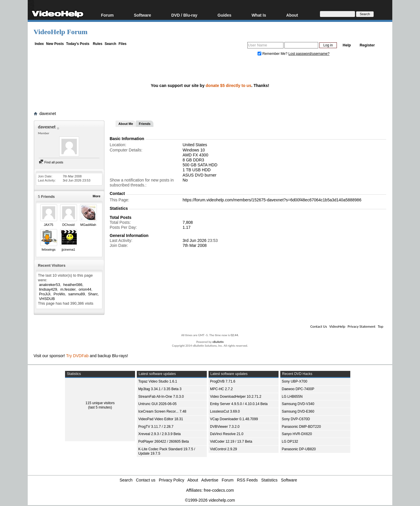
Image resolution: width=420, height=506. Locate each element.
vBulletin (218, 342)
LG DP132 (290, 442)
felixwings (49, 249)
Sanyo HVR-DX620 (297, 434)
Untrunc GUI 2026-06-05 (157, 404)
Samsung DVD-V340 (298, 404)
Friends (145, 124)
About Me (126, 124)
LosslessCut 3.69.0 (225, 411)
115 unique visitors (100, 403)
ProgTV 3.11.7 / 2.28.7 (156, 427)
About (292, 15)
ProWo (60, 294)
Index (39, 44)
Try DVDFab (77, 356)
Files (122, 44)
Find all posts (51, 162)
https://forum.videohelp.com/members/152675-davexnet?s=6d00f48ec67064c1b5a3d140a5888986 (272, 200)
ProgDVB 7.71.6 (223, 381)
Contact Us (319, 326)
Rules (98, 44)
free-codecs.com (219, 490)
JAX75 (48, 225)
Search (111, 44)
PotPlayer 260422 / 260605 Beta (163, 442)
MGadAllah (88, 225)
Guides (224, 15)
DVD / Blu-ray (184, 15)
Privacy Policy (172, 480)
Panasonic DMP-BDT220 (301, 427)
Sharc (93, 294)
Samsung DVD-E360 (298, 411)
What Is (259, 15)
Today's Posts (78, 44)
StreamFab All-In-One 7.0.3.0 (161, 397)
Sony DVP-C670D (296, 419)
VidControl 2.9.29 (224, 449)
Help (347, 45)
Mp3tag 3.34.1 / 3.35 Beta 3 (160, 389)
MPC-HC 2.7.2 (221, 389)
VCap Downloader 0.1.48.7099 (234, 419)
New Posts (55, 44)
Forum (107, 15)
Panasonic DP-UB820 (299, 449)
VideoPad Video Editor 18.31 (161, 419)
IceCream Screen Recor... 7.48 (162, 411)
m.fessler (68, 289)
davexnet (48, 114)
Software (142, 15)
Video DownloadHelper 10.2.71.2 (236, 397)
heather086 (73, 285)
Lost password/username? (309, 54)
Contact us (146, 480)
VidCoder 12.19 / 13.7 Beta (231, 442)
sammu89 (77, 294)
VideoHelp (337, 326)
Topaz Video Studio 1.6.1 (158, 381)
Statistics (269, 480)
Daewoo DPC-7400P (298, 389)
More (97, 196)
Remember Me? (273, 54)
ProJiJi (45, 294)
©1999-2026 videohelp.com (210, 500)
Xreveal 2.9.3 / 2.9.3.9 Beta (159, 434)
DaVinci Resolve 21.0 (227, 434)
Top (380, 326)
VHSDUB (47, 299)
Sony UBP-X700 (294, 381)
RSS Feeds (247, 480)
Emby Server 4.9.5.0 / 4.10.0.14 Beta (239, 404)
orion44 (85, 289)
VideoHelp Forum (61, 32)
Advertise (210, 480)
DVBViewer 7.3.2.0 (225, 427)
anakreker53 (50, 285)
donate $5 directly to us (228, 86)
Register (367, 45)
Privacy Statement (362, 326)
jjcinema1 (68, 249)
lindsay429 (48, 289)
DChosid (68, 225)
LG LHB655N (292, 397)
